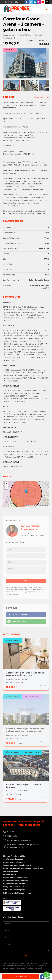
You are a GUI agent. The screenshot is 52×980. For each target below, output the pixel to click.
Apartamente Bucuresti (13, 859)
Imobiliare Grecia (10, 871)
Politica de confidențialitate (15, 890)
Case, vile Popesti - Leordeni (15, 887)
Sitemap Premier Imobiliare (15, 856)
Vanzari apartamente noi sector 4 (17, 865)
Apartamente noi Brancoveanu (16, 878)
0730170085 (25, 533)
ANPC (5, 899)
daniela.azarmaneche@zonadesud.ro (34, 536)
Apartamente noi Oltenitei (14, 884)
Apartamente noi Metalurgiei (15, 881)
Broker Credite (9, 875)
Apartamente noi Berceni (14, 862)
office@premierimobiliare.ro (17, 2)
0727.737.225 (6, 2)
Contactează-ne (41, 97)
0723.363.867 (11, 2)
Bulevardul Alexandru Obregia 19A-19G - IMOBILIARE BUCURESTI (24, 846)
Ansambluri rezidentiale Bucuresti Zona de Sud (23, 868)
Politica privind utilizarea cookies (17, 893)
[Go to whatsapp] (46, 974)
